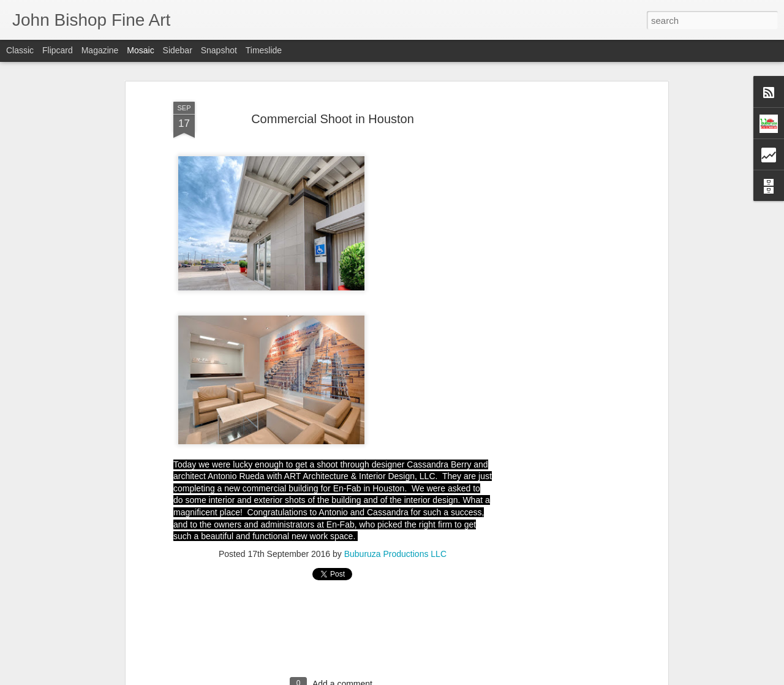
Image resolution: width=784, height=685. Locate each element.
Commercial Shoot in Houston (333, 119)
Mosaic (140, 50)
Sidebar (178, 50)
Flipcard (58, 50)
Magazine (100, 50)
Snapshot (219, 50)
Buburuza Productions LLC (395, 554)
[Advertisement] (559, 289)
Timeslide (264, 50)
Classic (20, 50)
